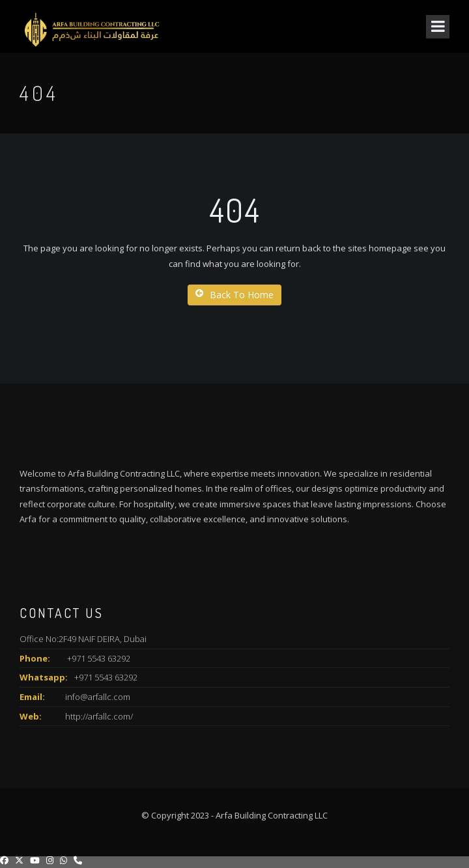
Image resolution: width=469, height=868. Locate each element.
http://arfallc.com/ (99, 716)
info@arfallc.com (98, 697)
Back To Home (234, 295)
